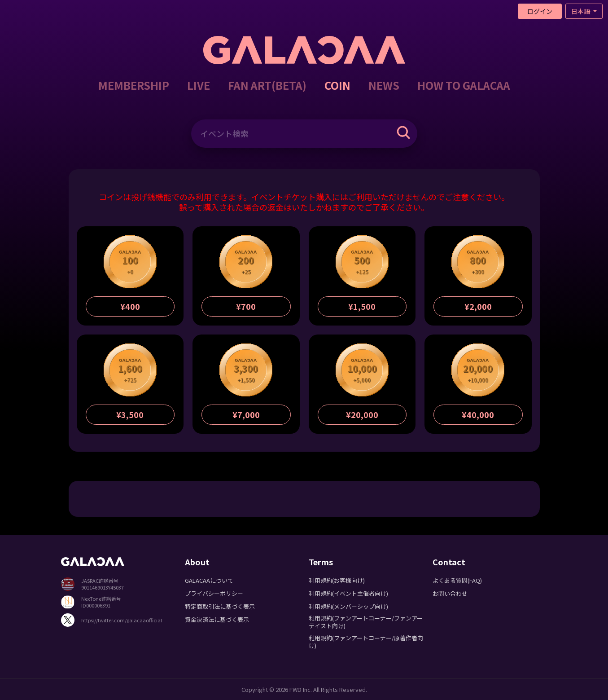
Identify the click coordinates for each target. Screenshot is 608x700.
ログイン (540, 11)
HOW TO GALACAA (464, 85)
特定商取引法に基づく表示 (220, 606)
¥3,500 (130, 414)
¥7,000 (246, 414)
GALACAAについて (209, 580)
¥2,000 (478, 306)
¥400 (130, 306)
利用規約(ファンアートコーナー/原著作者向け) (366, 642)
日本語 (581, 11)
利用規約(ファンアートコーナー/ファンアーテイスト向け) (366, 622)
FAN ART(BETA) (267, 85)
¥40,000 (478, 414)
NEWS (384, 85)
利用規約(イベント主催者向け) (348, 593)
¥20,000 (362, 414)
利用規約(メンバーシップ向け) (348, 606)
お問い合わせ (450, 593)
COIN (337, 85)
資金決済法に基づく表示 (217, 619)
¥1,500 (362, 306)
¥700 (246, 306)
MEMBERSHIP (134, 85)
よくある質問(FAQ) (457, 580)
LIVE (199, 85)
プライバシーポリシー (214, 593)
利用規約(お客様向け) (337, 580)
